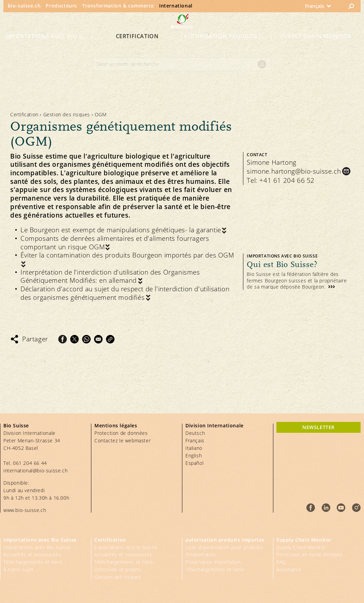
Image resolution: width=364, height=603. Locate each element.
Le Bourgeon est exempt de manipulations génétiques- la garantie (121, 230)
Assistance (289, 569)
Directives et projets (118, 569)
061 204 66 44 (30, 463)
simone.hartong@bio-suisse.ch (294, 171)
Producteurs (61, 6)
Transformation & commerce (118, 6)
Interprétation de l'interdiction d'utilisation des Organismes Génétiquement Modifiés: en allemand (110, 276)
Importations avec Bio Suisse (49, 48)
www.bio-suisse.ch (25, 510)
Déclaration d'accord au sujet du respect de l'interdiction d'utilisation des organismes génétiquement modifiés (125, 293)
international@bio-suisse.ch (35, 470)
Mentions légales (116, 425)
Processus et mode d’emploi (309, 554)
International (176, 6)
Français (195, 440)
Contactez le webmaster (123, 440)
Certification (137, 48)
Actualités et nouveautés (32, 554)
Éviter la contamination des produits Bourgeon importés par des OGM (127, 255)
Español (194, 463)
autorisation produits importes (227, 48)
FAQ (281, 562)
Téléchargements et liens (33, 562)
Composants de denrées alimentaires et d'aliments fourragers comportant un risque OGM (115, 243)
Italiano (194, 448)
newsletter (318, 427)
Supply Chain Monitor (316, 48)
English (194, 455)
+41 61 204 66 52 (287, 180)
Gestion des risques (67, 114)
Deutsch (195, 433)
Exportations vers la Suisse (126, 547)
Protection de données (121, 433)
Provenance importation (213, 562)
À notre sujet (19, 569)
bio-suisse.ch (24, 6)
